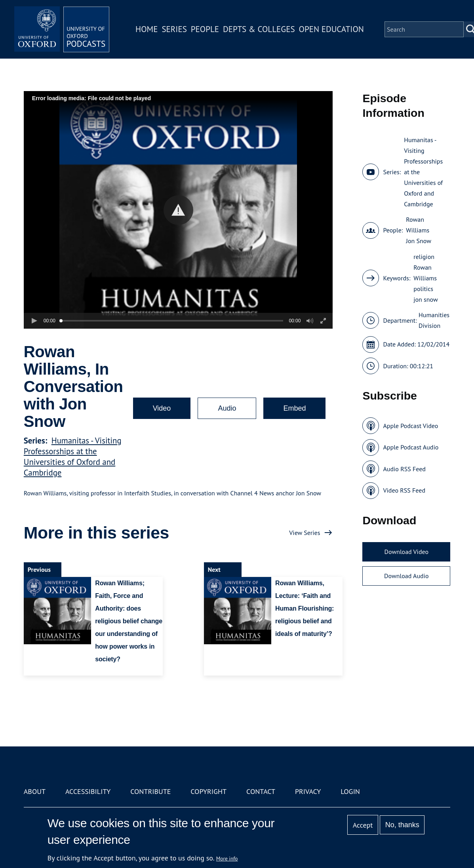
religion (424, 257)
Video (162, 408)
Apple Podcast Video (410, 426)
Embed (294, 408)
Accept (363, 825)
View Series (305, 533)
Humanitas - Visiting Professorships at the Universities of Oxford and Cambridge (73, 457)
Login (350, 791)
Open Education (331, 29)
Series (174, 29)
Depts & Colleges (259, 29)
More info (227, 858)
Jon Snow (419, 241)
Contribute (150, 791)
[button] (178, 210)
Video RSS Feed (404, 490)
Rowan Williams (418, 225)
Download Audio (406, 576)
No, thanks (402, 825)
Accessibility (88, 791)
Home (147, 29)
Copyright (208, 791)
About (35, 791)
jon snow (426, 299)
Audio (227, 408)
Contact (261, 791)
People (205, 29)
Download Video (406, 552)
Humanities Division (434, 320)
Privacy (308, 791)
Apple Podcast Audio (411, 447)
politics (423, 289)
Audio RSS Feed (404, 469)
